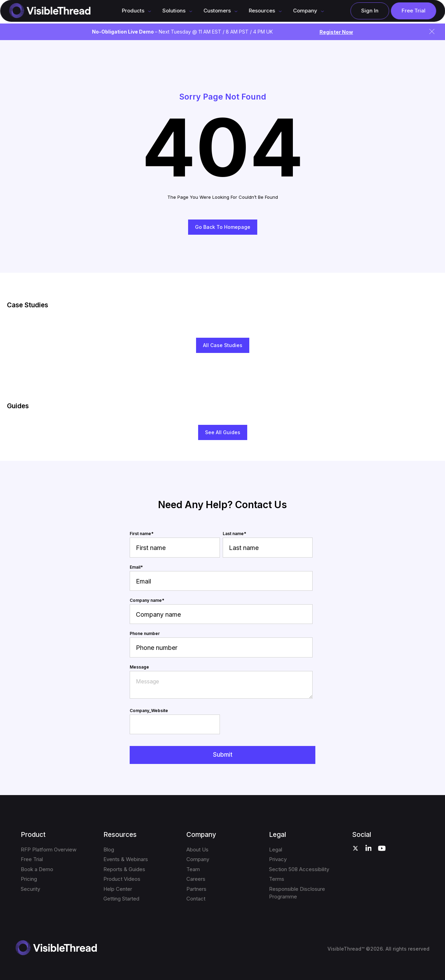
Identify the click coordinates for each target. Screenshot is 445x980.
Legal (276, 850)
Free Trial (413, 11)
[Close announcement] (432, 31)
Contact (196, 899)
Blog (109, 850)
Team (193, 869)
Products (133, 11)
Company (198, 859)
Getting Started (121, 899)
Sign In (370, 11)
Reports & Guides (124, 869)
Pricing (29, 879)
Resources (262, 11)
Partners (196, 889)
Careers (196, 879)
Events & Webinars (126, 859)
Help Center (118, 889)
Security (30, 889)
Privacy (278, 859)
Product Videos (122, 879)
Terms (277, 879)
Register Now (336, 32)
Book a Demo (37, 869)
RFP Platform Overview (49, 850)
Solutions (174, 11)
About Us (197, 850)
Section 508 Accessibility (299, 869)
